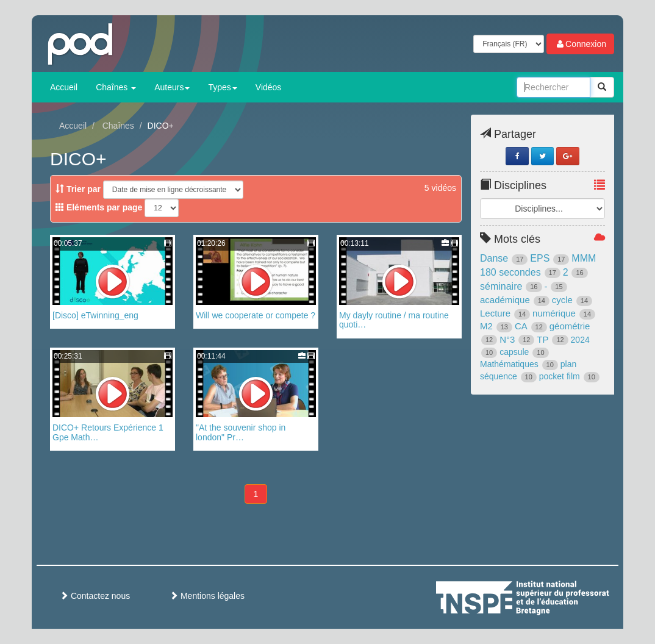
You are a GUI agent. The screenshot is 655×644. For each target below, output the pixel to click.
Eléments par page (99, 207)
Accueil (64, 87)
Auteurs (172, 87)
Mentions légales (207, 596)
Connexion (580, 44)
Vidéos (269, 87)
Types (222, 87)
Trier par (78, 189)
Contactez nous (95, 596)
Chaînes (116, 87)
